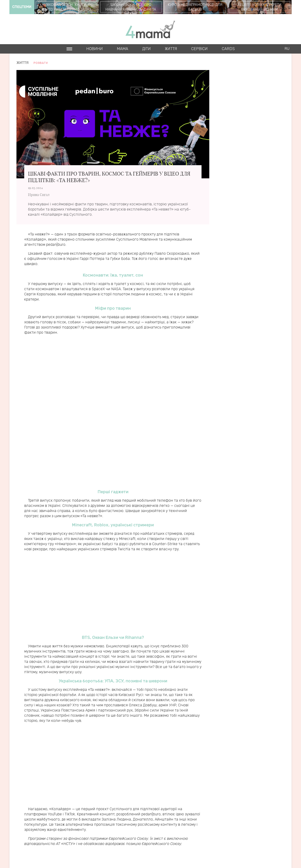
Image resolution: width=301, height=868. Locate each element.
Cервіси (199, 49)
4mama (150, 29)
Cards (228, 49)
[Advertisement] (113, 377)
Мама (123, 49)
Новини (95, 49)
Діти (147, 49)
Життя (171, 49)
